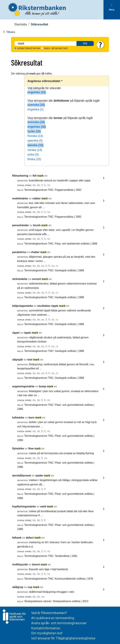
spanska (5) (35, 141)
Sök (85, 43)
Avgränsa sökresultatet (44, 81)
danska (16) (35, 145)
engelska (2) (35, 109)
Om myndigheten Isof (47, 633)
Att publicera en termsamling (53, 618)
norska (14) (35, 150)
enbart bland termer (29, 48)
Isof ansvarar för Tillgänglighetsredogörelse (63, 638)
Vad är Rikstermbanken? (49, 613)
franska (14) (35, 136)
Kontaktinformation (46, 628)
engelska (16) (37, 92)
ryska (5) (33, 155)
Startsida (20, 24)
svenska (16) (36, 105)
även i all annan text (56, 48)
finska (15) (34, 159)
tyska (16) (34, 131)
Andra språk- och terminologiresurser (59, 623)
